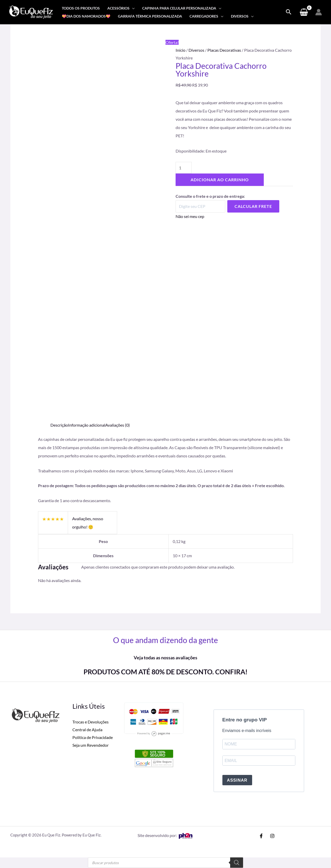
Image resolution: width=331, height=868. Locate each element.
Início (180, 50)
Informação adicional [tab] (87, 425)
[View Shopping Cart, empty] (304, 12)
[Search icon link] (289, 12)
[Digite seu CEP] (200, 206)
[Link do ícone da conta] (319, 12)
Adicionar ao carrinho (220, 180)
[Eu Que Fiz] (31, 12)
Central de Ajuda (87, 729)
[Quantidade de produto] (184, 168)
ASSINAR (237, 780)
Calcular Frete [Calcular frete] (253, 206)
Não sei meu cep (190, 216)
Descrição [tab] (59, 425)
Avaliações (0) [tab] (118, 425)
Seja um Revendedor (91, 745)
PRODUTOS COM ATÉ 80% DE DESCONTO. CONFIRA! (165, 672)
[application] (132, 8)
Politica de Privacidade (93, 737)
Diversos (196, 50)
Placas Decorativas (224, 50)
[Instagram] (272, 836)
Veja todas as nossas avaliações (165, 658)
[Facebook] (261, 836)
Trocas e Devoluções (91, 722)
